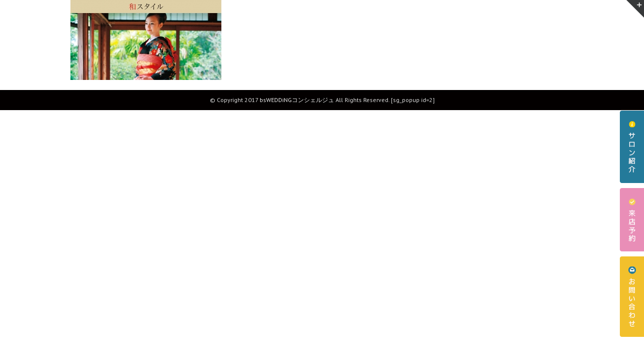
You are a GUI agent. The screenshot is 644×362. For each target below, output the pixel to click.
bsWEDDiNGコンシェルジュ (297, 100)
